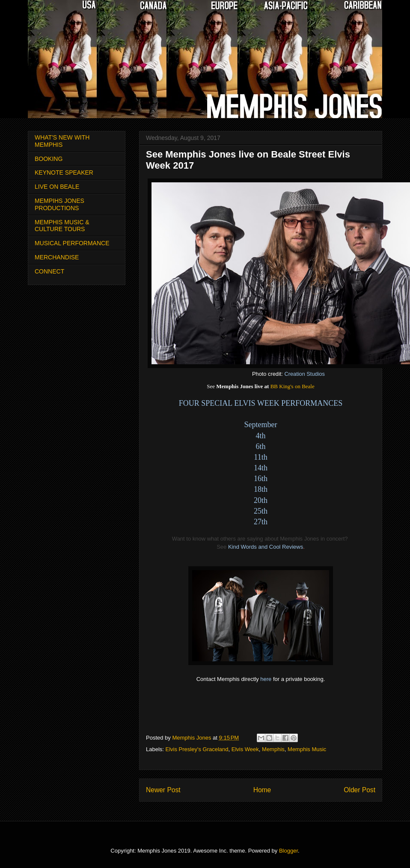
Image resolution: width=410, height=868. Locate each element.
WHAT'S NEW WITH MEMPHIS (62, 141)
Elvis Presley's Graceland (197, 749)
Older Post (359, 790)
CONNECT (49, 271)
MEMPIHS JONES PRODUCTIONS (59, 204)
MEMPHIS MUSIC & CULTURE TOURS (62, 226)
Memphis (273, 749)
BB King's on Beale (293, 386)
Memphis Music (307, 749)
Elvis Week (245, 749)
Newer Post (163, 790)
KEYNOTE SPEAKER (64, 172)
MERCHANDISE (57, 257)
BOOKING (49, 159)
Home (262, 790)
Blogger (288, 851)
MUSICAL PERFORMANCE (72, 243)
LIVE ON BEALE (57, 187)
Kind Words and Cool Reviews (266, 547)
